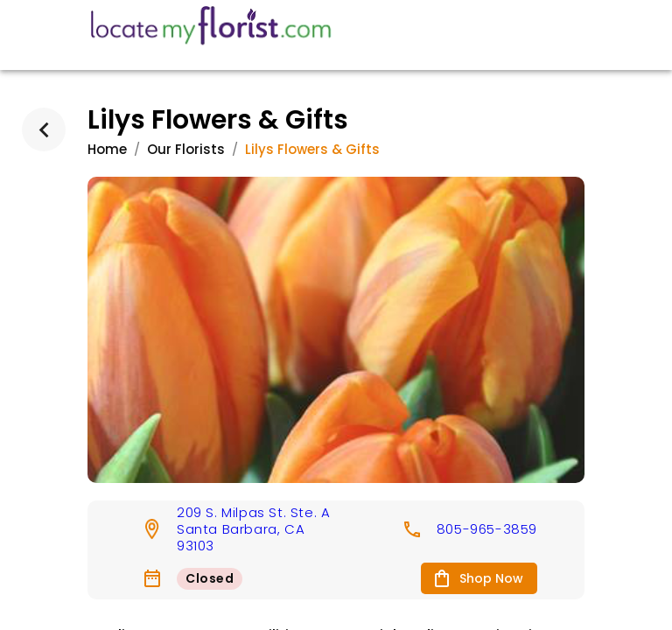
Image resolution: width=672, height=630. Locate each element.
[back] (44, 129)
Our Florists (186, 149)
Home (107, 149)
